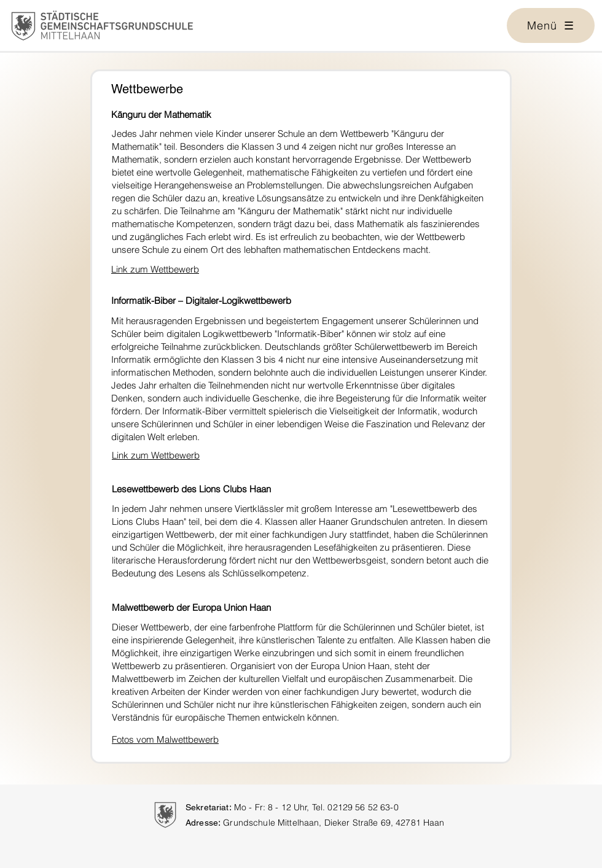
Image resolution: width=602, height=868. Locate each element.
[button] (551, 25)
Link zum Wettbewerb (155, 269)
